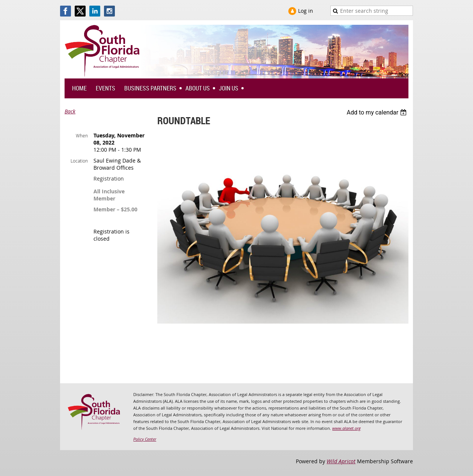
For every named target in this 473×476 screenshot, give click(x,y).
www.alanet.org (346, 428)
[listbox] (377, 112)
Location (79, 161)
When (82, 136)
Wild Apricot (341, 461)
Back (70, 111)
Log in (306, 11)
